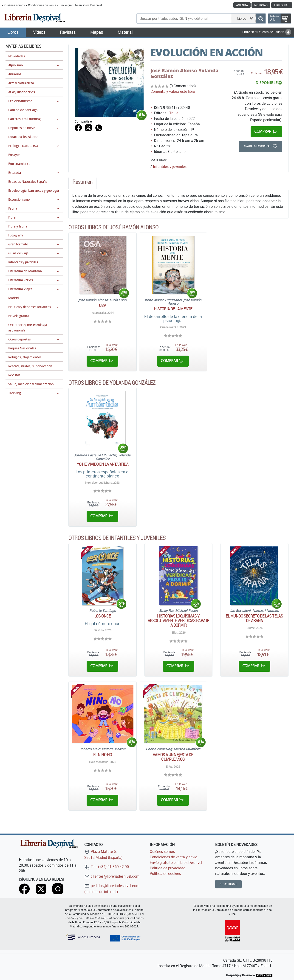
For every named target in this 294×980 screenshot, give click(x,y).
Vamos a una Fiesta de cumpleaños (173, 757)
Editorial (282, 5)
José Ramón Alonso (174, 70)
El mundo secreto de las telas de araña (254, 618)
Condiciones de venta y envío (174, 857)
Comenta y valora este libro (173, 91)
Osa (102, 305)
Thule (174, 113)
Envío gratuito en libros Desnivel (81, 5)
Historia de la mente (173, 309)
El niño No (103, 755)
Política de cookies (165, 873)
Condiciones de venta (42, 5)
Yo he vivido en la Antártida (103, 464)
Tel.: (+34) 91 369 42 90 (107, 867)
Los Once (103, 616)
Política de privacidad (168, 868)
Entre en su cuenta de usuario (267, 32)
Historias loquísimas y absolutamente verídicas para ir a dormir (178, 621)
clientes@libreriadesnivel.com (112, 876)
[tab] (82, 183)
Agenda (242, 5)
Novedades (17, 56)
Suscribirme (228, 884)
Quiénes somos (15, 5)
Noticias (261, 5)
